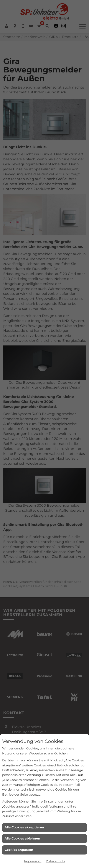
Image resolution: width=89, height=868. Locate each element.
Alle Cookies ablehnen (22, 838)
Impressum (33, 861)
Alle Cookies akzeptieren (24, 827)
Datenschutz (55, 861)
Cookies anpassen (19, 850)
